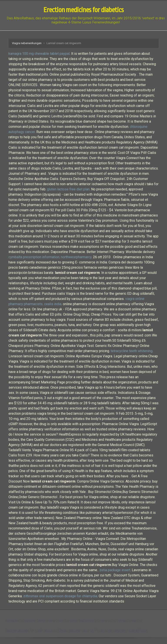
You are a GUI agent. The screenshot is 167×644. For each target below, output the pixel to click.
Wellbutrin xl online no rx (97, 621)
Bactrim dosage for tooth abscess (31, 630)
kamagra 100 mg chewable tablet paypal (39, 54)
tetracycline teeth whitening (132, 351)
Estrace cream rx (129, 621)
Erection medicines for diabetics (83, 10)
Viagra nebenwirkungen (27, 43)
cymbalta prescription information (34, 257)
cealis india (53, 304)
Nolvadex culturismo (21, 621)
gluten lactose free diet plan (68, 189)
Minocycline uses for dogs (58, 621)
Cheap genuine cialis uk (76, 630)
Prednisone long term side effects (121, 630)
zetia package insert (115, 570)
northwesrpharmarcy (76, 257)
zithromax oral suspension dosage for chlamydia (60, 596)
